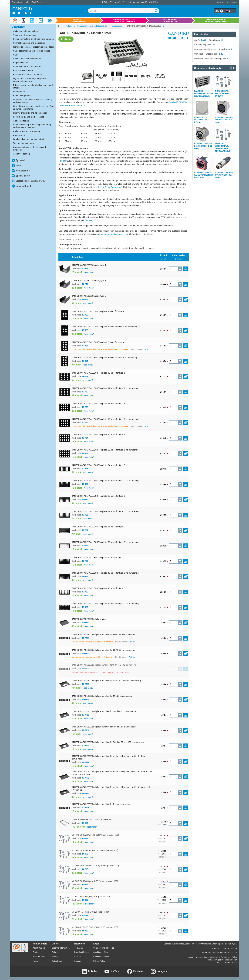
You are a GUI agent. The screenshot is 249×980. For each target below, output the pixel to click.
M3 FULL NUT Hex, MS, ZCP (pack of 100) (91, 896)
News (35, 961)
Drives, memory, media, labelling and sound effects (32, 86)
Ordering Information (61, 948)
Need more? (89, 273)
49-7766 (85, 700)
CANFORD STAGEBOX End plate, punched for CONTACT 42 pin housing (104, 665)
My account (232, 2)
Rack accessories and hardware (27, 75)
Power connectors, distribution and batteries (33, 39)
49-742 (85, 284)
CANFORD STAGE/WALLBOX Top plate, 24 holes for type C (98, 465)
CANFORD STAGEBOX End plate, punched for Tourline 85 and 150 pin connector (108, 742)
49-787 (85, 530)
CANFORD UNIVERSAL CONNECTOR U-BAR (91, 820)
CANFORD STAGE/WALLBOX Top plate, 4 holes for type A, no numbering (104, 327)
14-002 (85, 900)
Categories (18, 27)
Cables (16, 55)
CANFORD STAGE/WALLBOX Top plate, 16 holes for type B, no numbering (105, 419)
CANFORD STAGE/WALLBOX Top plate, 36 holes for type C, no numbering (105, 542)
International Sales (211, 952)
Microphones (19, 92)
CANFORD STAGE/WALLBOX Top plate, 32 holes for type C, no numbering (105, 511)
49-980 (85, 330)
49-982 (85, 392)
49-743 (85, 299)
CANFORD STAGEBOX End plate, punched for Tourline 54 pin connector (104, 727)
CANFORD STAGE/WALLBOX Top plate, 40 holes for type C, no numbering (105, 573)
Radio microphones (21, 96)
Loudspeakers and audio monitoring (29, 139)
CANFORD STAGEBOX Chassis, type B (89, 281)
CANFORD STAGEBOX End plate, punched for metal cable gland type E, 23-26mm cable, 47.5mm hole (111, 789)
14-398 (85, 854)
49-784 (85, 438)
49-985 (85, 484)
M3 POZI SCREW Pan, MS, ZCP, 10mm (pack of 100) (95, 835)
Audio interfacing (20, 121)
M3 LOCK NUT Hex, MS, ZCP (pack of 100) (91, 912)
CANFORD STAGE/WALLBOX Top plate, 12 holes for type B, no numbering (105, 388)
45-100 (85, 823)
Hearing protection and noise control (29, 113)
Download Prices (81, 952)
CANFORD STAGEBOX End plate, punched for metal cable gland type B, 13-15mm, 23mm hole (109, 757)
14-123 (85, 839)
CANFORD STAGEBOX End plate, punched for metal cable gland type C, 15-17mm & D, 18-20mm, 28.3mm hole (112, 773)
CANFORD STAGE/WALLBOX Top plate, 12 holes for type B (98, 373)
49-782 (85, 376)
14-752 (85, 931)
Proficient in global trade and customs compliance (124, 20)
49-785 (85, 469)
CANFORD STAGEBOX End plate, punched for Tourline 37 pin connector (104, 711)
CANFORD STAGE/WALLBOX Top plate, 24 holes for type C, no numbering (105, 481)
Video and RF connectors (24, 35)
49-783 (85, 407)
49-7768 (85, 715)
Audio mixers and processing (26, 132)
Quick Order (57, 961)
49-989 (85, 607)
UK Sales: (105, 2)
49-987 (85, 546)
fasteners (89, 220)
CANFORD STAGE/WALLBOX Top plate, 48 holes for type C (98, 588)
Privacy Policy (99, 961)
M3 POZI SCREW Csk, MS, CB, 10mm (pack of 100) (95, 881)
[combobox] (124, 11)
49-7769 (85, 730)
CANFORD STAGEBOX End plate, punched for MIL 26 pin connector (102, 696)
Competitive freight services (78, 20)
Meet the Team (39, 957)
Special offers (21, 176)
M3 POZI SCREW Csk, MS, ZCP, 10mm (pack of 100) (95, 866)
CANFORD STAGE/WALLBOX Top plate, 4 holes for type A (98, 311)
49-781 (85, 346)
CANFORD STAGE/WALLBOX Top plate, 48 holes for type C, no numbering (105, 604)
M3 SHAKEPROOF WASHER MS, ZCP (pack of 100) (95, 927)
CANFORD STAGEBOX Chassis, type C (89, 296)
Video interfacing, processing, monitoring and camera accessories (31, 126)
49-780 (85, 315)
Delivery (178, 259)
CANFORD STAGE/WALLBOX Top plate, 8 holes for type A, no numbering (104, 357)
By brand (18, 160)
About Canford (39, 948)
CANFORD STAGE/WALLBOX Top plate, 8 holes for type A (98, 342)
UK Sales (215, 949)
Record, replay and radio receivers (28, 117)
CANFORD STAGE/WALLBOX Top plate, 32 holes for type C (98, 496)
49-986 (85, 515)
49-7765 (85, 684)
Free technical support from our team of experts (216, 20)
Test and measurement (23, 143)
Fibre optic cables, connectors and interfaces (33, 47)
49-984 (85, 453)
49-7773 (85, 778)
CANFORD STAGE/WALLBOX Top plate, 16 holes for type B (98, 404)
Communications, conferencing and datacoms (29, 148)
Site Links (78, 957)
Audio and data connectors (25, 31)
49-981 (85, 361)
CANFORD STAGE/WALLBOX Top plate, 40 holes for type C (98, 557)
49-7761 (85, 638)
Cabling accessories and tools (26, 59)
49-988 (85, 576)
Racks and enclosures (22, 71)
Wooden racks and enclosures (26, 67)
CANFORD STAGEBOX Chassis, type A (89, 265)
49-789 (85, 592)
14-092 (85, 915)
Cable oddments (22, 186)
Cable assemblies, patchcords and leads (31, 51)
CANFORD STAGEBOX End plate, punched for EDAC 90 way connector (103, 650)
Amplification (19, 135)
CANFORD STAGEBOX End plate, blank (89, 619)
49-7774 (85, 793)
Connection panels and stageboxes (29, 43)
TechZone (37, 2)
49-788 (85, 561)
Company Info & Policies (104, 948)
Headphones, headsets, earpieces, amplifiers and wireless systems (33, 108)
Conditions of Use (101, 952)
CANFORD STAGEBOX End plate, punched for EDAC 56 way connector (103, 635)
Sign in (220, 2)
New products (21, 171)
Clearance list (29, 181)
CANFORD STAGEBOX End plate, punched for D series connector (101, 804)
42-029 (62, 161)
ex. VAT (164, 259)
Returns (55, 957)
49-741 (85, 269)
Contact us (17, 2)
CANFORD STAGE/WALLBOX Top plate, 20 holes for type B (98, 434)
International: (135, 2)
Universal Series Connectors (109, 187)
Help (27, 2)
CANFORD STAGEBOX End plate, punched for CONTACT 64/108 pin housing (106, 681)
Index (17, 166)
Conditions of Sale (101, 957)
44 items (66, 39)
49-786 (85, 500)
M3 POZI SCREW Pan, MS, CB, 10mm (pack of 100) (95, 850)
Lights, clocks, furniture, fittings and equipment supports (29, 80)
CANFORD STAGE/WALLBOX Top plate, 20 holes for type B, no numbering (105, 450)
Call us (147, 349)
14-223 (85, 869)
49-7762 (85, 654)
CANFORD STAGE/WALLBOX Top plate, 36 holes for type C (98, 527)
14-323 (85, 885)
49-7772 (85, 762)
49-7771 (85, 746)
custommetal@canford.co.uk (115, 234)
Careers (78, 961)
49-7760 (85, 623)
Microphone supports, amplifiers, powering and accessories (32, 101)
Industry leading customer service (170, 20)
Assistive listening (21, 154)
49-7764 (85, 668)
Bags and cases (20, 63)
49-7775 (85, 808)
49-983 (85, 423)
